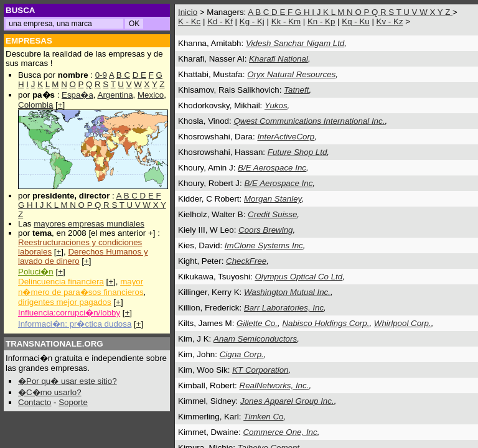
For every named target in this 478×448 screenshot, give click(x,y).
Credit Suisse (272, 214)
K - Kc (189, 21)
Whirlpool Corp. (403, 323)
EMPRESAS (29, 41)
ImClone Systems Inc (264, 245)
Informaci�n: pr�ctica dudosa (75, 324)
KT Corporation (260, 370)
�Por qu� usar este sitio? (68, 381)
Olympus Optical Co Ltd (298, 277)
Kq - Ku (355, 21)
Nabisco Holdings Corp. (326, 323)
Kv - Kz (390, 21)
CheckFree (246, 261)
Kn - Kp (321, 21)
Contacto (35, 402)
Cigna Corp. (242, 354)
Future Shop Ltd (298, 152)
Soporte (73, 402)
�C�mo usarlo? (50, 392)
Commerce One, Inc (280, 432)
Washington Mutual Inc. (287, 292)
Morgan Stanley (273, 199)
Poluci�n (36, 272)
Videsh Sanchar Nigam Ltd (295, 43)
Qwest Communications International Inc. (309, 121)
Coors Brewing (265, 230)
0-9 (101, 75)
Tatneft (296, 90)
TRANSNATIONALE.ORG (54, 344)
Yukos (276, 105)
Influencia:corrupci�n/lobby (69, 313)
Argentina (115, 95)
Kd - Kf (220, 21)
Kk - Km (286, 21)
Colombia (35, 105)
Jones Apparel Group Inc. (287, 401)
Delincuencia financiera (61, 282)
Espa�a (77, 95)
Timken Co (263, 417)
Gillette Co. (257, 323)
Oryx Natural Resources (291, 74)
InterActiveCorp (286, 137)
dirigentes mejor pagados (65, 302)
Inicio (188, 12)
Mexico (151, 95)
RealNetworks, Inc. (274, 385)
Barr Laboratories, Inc (284, 308)
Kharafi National (279, 59)
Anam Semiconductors (255, 339)
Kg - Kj (252, 21)
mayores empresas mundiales (89, 224)
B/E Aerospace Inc (272, 168)
